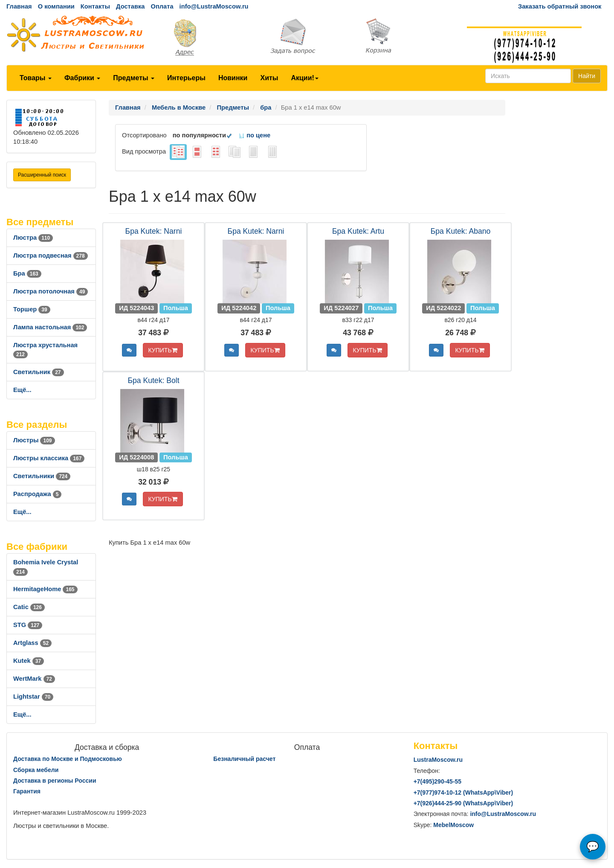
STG (28, 625)
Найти (587, 76)
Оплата (162, 6)
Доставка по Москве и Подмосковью (68, 759)
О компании (56, 6)
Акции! (304, 78)
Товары (36, 78)
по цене (254, 135)
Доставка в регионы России (55, 781)
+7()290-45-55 (437, 781)
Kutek (29, 661)
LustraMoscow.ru (438, 760)
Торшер (32, 309)
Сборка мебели (36, 770)
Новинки (233, 78)
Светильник (39, 372)
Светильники (42, 476)
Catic (29, 607)
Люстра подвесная (51, 255)
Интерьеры (186, 78)
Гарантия (27, 791)
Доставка (130, 6)
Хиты (269, 78)
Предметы (134, 78)
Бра (27, 273)
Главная (19, 6)
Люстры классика (49, 458)
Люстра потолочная (51, 291)
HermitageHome (45, 589)
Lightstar (33, 697)
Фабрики (82, 78)
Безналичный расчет (244, 759)
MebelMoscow (453, 825)
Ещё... (22, 390)
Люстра (33, 238)
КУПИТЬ (163, 350)
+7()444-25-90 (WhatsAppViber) (463, 803)
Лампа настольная (50, 327)
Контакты (95, 6)
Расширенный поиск (42, 175)
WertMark (34, 679)
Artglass (32, 643)
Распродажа (37, 494)
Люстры (34, 440)
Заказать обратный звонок (560, 6)
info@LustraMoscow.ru (214, 6)
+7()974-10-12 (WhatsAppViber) (463, 793)
